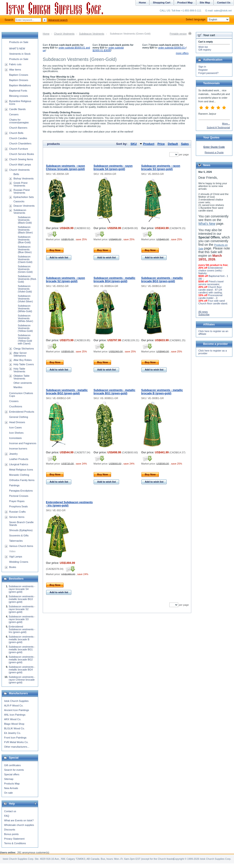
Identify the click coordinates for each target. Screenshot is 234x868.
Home (46, 34)
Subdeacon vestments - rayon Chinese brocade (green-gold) (65, 168)
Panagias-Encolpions (21, 491)
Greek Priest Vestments (20, 184)
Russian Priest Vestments (22, 191)
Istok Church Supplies (16, 701)
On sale (8, 793)
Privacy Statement (14, 839)
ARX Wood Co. (13, 719)
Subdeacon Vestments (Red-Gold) (27, 279)
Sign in (202, 67)
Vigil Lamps (16, 557)
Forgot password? (208, 73)
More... (226, 124)
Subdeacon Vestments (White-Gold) (25, 308)
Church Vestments (64, 34)
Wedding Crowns (19, 562)
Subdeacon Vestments (92, 34)
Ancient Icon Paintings (17, 710)
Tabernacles (16, 541)
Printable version (178, 34)
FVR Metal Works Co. (16, 742)
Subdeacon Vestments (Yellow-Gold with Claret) (25, 339)
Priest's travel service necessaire (211, 283)
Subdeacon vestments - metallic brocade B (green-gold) (162, 392)
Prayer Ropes (17, 501)
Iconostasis (15, 438)
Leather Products (19, 459)
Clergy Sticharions (24, 349)
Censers (14, 114)
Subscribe (204, 314)
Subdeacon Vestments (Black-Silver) (25, 230)
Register (203, 70)
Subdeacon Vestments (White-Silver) (25, 318)
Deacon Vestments (24, 206)
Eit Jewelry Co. (12, 733)
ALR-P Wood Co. (14, 706)
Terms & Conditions (15, 843)
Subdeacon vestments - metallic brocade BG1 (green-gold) (114, 392)
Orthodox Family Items (22, 480)
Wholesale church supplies (19, 825)
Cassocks (19, 201)
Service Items (17, 517)
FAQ (7, 816)
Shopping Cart (162, 3)
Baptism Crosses (19, 75)
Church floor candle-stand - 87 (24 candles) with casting (210, 290)
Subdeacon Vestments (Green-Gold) (25, 269)
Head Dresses (17, 422)
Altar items (15, 70)
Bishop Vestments (24, 178)
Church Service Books (22, 154)
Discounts (10, 830)
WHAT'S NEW (17, 49)
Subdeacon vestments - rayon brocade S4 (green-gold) (113, 168)
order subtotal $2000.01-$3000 (108, 49)
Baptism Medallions (20, 85)
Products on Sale (19, 42)
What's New (207, 224)
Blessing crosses (19, 96)
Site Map (205, 3)
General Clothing (19, 417)
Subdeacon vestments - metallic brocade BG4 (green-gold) (114, 280)
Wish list (203, 47)
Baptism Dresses (19, 80)
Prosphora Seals (18, 506)
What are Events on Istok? (19, 820)
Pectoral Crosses (19, 496)
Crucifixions (16, 406)
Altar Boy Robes (23, 360)
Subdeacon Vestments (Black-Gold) (25, 220)
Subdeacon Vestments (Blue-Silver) (25, 249)
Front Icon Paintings (15, 738)
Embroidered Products (22, 412)
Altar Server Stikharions (20, 354)
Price (161, 144)
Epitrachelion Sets (24, 197)
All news (203, 312)
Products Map (12, 784)
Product (149, 144)
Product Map (185, 3)
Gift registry (205, 50)
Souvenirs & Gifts (19, 535)
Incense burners (18, 449)
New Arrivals (11, 788)
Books (13, 567)
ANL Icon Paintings (15, 715)
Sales (185, 144)
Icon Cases (15, 427)
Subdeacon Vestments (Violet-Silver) (25, 299)
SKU (134, 144)
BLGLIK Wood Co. (14, 728)
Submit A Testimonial (218, 127)
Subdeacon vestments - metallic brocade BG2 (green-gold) (67, 392)
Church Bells (16, 133)
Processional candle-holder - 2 (210, 297)
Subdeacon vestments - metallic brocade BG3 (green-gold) (162, 280)
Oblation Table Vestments (21, 377)
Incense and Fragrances (23, 443)
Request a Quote (214, 152)
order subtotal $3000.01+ (172, 48)
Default (173, 144)
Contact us (10, 811)
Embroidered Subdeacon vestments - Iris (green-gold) (22, 629)
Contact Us (224, 3)
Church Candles (18, 138)
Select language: (208, 19)
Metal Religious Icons (21, 470)
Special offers (12, 774)
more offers (182, 53)
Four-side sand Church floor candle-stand (213, 302)
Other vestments (23, 383)
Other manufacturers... (17, 747)
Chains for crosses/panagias (19, 121)
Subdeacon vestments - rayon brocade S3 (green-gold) (161, 168)
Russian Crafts (17, 512)
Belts (16, 174)
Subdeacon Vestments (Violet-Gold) (25, 289)
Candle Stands (17, 109)
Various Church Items (21, 546)
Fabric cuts (15, 64)
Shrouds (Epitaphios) (21, 530)
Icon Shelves (16, 433)
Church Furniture (19, 149)
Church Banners (18, 128)
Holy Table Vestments (19, 370)
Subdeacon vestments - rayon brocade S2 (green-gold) (65, 280)
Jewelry (13, 454)
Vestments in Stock (20, 54)
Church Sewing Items (21, 159)
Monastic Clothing (19, 475)
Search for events (14, 770)
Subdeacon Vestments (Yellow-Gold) (25, 328)
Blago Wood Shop (14, 724)
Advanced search (58, 20)
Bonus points (11, 834)
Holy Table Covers (24, 364)
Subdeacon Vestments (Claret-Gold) (25, 259)
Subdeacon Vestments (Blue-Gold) (24, 240)
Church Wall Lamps (20, 165)
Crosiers (14, 401)
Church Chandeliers (20, 143)
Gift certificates (12, 765)
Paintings (14, 485)
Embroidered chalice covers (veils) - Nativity (211, 270)
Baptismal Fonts (18, 91)
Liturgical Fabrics (19, 464)
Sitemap (9, 779)
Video (12, 551)
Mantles (18, 387)
